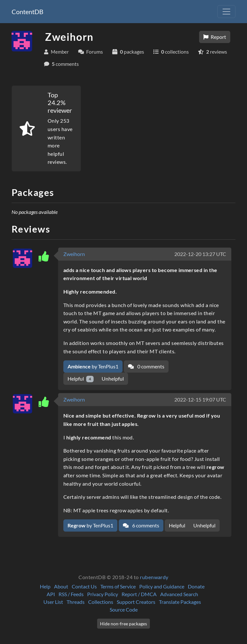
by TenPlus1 (93, 366)
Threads (76, 602)
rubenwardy (154, 577)
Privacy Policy (103, 594)
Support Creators (136, 602)
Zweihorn (74, 254)
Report (215, 37)
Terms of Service (118, 586)
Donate (196, 586)
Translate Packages (180, 602)
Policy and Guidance (162, 586)
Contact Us (84, 586)
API (51, 594)
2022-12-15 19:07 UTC (200, 399)
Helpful (81, 379)
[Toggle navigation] (226, 12)
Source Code (124, 609)
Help (45, 586)
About (61, 586)
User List (53, 602)
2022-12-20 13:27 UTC (200, 254)
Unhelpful (113, 379)
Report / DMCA (139, 594)
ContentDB (27, 12)
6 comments (141, 525)
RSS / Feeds (71, 594)
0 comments (146, 366)
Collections (101, 602)
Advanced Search (179, 594)
